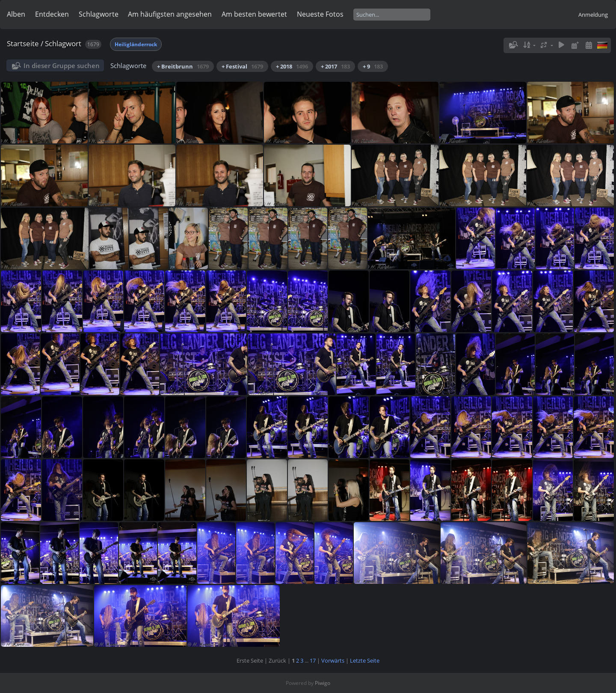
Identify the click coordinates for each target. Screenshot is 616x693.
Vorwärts (333, 660)
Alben (16, 14)
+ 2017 (335, 66)
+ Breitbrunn (183, 66)
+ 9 (373, 66)
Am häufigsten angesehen (170, 14)
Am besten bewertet (254, 14)
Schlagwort (63, 43)
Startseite (23, 43)
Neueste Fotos (320, 14)
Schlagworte (99, 14)
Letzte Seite (365, 660)
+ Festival (242, 66)
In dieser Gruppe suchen (62, 65)
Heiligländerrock (136, 44)
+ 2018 (292, 66)
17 (313, 660)
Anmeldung (593, 15)
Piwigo (323, 683)
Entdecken (52, 14)
